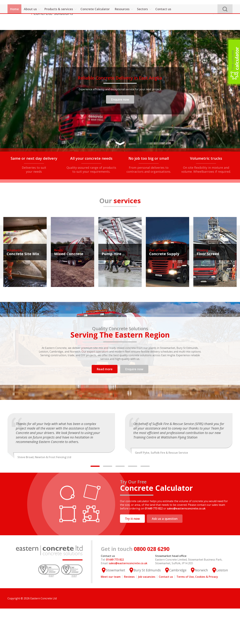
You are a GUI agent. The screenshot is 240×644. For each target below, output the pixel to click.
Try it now (132, 519)
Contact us (163, 25)
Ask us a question (165, 519)
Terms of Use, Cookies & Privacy (197, 577)
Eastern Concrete (41, 10)
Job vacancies (147, 577)
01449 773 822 (134, 10)
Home (14, 25)
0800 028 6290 (135, 549)
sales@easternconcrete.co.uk (182, 10)
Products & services (59, 25)
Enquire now (120, 99)
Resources (122, 25)
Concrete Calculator (95, 25)
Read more (105, 369)
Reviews (129, 577)
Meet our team (111, 577)
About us (30, 25)
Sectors (142, 25)
